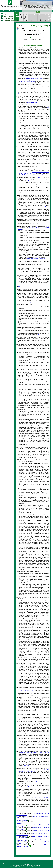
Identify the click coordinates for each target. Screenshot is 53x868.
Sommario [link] (34, 25)
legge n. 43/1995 (34, 802)
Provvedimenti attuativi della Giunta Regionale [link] (50, 17)
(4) (45, 207)
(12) (40, 802)
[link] (10, 9)
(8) (30, 302)
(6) (19, 284)
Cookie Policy (20, 861)
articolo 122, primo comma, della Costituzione (31, 175)
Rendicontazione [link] (36, 15)
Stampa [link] (19, 25)
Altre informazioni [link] (45, 27)
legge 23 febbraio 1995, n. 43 (28, 81)
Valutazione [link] (40, 15)
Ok (38, 12)
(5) (47, 230)
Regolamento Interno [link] (7, 18)
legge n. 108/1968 (31, 102)
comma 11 (40, 177)
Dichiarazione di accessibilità (35, 861)
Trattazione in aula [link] (26, 16)
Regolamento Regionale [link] (8, 21)
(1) (19, 94)
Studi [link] (45, 15)
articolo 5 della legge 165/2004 (41, 798)
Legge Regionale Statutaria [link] (9, 16)
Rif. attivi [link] (40, 25)
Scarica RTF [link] (20, 29)
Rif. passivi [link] (46, 25)
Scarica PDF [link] (20, 27)
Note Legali (14, 861)
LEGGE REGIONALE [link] (17, 16)
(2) (43, 175)
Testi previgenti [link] (35, 27)
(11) (31, 795)
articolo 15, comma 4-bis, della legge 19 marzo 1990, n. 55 (35, 753)
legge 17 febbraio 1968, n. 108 (34, 78)
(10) (36, 781)
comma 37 (26, 766)
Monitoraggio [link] (31, 15)
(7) (19, 287)
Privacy (26, 861)
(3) (28, 180)
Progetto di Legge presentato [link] (22, 17)
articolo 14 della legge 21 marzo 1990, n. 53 (38, 259)
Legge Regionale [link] (6, 14)
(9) (38, 335)
